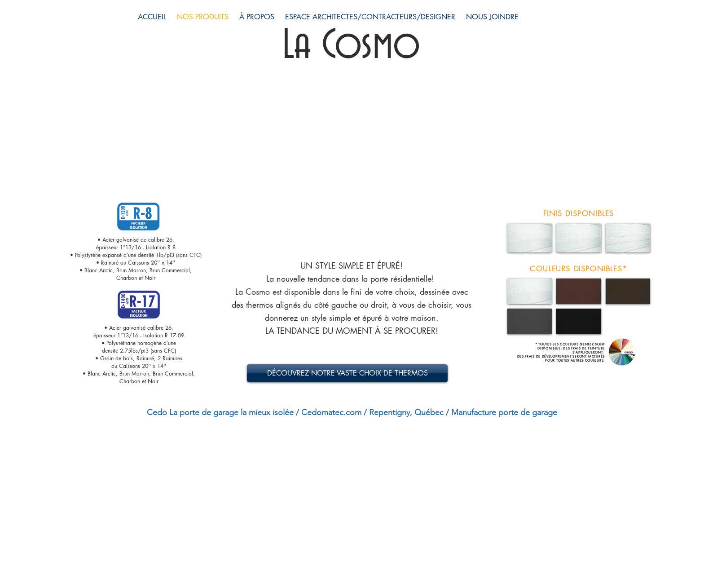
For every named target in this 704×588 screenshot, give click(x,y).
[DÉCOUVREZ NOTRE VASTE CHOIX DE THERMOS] (347, 373)
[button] (530, 238)
